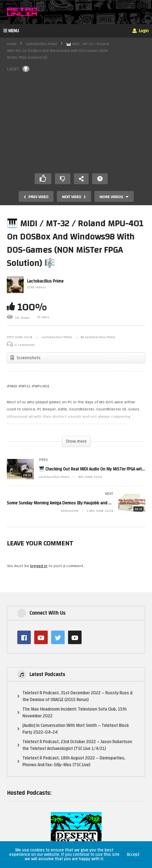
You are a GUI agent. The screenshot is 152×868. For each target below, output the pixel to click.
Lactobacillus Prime (41, 44)
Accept (133, 854)
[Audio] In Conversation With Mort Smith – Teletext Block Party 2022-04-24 (75, 729)
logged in (39, 566)
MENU (11, 31)
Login (140, 31)
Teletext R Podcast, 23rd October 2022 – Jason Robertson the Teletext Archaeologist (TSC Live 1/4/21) (77, 745)
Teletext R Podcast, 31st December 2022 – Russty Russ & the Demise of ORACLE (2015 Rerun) (77, 697)
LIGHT (18, 69)
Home (12, 44)
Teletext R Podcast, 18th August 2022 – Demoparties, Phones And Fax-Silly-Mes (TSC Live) (74, 762)
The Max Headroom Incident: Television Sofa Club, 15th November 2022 (74, 713)
